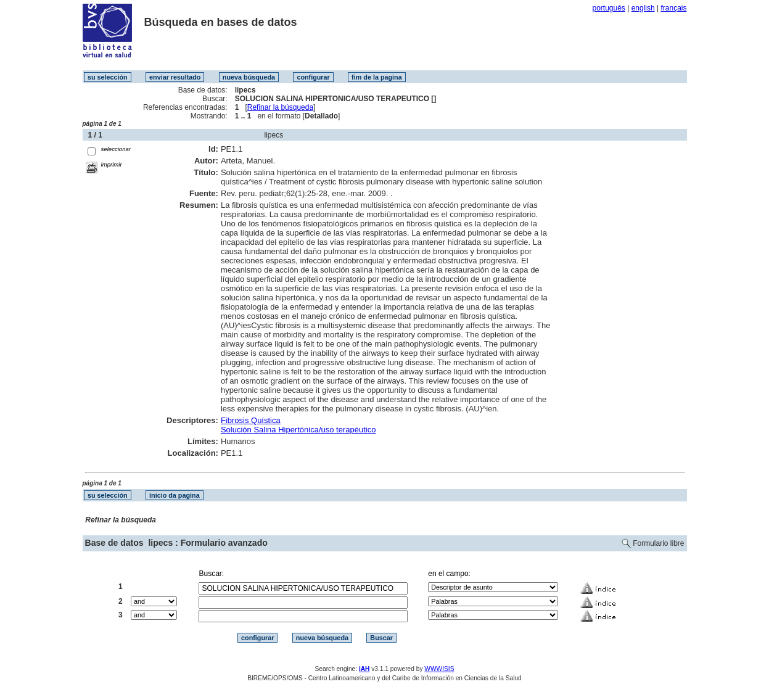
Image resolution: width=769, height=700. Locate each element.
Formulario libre (658, 543)
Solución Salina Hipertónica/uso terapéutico (298, 430)
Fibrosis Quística (251, 420)
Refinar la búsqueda (280, 107)
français (673, 8)
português (608, 8)
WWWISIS (439, 669)
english (643, 8)
